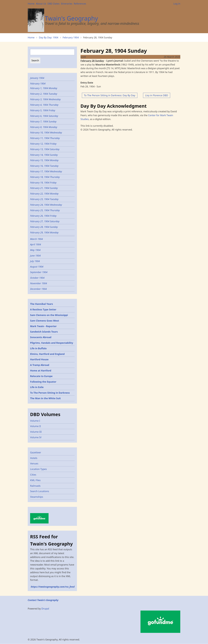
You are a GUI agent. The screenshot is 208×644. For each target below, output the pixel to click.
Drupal (45, 609)
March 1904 (36, 239)
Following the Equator (43, 382)
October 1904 (37, 278)
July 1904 (35, 261)
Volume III (36, 432)
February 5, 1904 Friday (43, 110)
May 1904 (35, 250)
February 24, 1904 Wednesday (46, 205)
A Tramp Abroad (40, 365)
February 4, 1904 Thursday (44, 105)
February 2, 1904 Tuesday (44, 94)
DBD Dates (54, 4)
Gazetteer (36, 452)
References (80, 4)
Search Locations (40, 491)
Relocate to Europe (41, 376)
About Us (41, 4)
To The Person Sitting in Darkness (50, 393)
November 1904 (39, 283)
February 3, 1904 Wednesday (45, 99)
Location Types (38, 469)
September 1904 (39, 272)
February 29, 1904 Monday (44, 232)
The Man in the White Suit (45, 398)
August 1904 (37, 267)
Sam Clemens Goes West (45, 321)
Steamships (37, 497)
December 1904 (38, 289)
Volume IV (36, 437)
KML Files (35, 480)
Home (31, 4)
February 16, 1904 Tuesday (44, 166)
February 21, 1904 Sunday (44, 188)
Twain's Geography (71, 18)
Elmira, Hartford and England (47, 354)
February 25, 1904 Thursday (45, 210)
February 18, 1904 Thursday (45, 177)
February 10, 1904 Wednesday (46, 132)
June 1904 (35, 256)
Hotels (34, 458)
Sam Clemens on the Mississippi (49, 315)
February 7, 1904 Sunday (43, 121)
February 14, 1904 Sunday (44, 155)
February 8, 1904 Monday (44, 127)
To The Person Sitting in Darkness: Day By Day (110, 95)
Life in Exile (37, 387)
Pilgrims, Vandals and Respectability (52, 343)
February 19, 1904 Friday (43, 183)
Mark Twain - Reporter (43, 326)
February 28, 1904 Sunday (44, 227)
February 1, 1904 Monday (44, 88)
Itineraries (67, 4)
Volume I (35, 421)
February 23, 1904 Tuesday (44, 199)
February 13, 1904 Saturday (45, 149)
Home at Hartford (41, 371)
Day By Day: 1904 (49, 37)
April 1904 (35, 244)
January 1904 (37, 78)
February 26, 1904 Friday (43, 216)
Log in (177, 4)
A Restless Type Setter (43, 309)
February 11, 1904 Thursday (45, 138)
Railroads (35, 486)
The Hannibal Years (42, 304)
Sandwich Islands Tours (44, 332)
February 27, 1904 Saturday (45, 221)
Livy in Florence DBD (157, 95)
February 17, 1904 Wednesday (46, 171)
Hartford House (39, 359)
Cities (33, 475)
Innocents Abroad (41, 337)
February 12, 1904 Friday (43, 144)
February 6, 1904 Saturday (44, 116)
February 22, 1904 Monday (44, 194)
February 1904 (71, 37)
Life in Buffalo (38, 348)
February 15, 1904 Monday (44, 160)
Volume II (35, 426)
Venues (34, 463)
